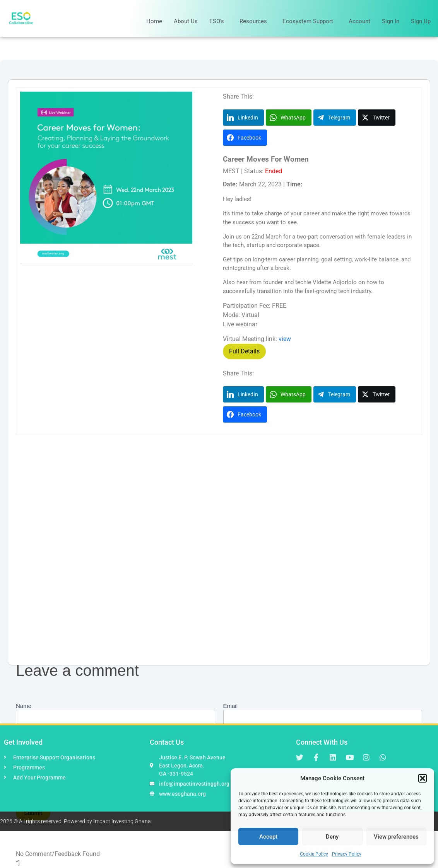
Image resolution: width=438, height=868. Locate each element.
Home (154, 21)
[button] (423, 778)
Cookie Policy (314, 854)
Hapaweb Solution (224, 821)
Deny (332, 837)
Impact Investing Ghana (122, 821)
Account (359, 21)
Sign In (391, 21)
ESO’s (219, 21)
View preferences (396, 837)
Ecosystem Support (310, 21)
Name (24, 706)
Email (231, 706)
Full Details (244, 351)
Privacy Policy (347, 854)
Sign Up (421, 21)
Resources (255, 21)
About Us (186, 21)
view (285, 339)
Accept (268, 837)
